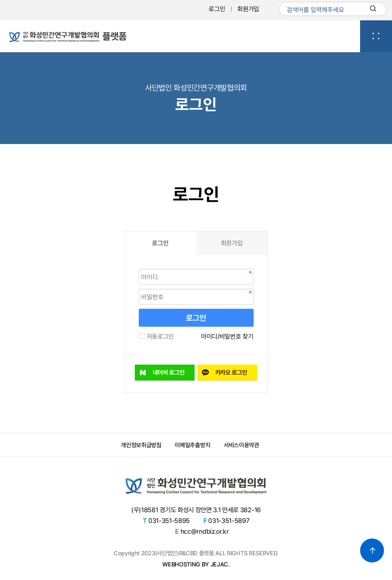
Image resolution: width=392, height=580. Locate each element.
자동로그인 (159, 336)
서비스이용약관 (241, 445)
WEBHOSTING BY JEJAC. (196, 564)
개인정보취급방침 (141, 445)
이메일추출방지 (192, 445)
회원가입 (248, 9)
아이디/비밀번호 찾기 (227, 336)
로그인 (217, 9)
